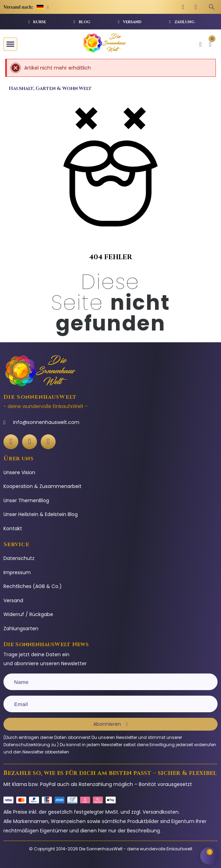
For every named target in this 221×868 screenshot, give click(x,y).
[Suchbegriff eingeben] (212, 7)
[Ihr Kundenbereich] (200, 44)
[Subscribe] (110, 724)
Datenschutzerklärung (27, 745)
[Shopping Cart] (209, 856)
